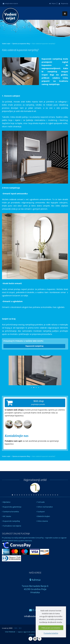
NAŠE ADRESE (35, 573)
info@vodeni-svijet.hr (10, 3)
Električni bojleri (43, 516)
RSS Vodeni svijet (39, 639)
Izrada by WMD (7, 628)
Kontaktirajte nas (17, 436)
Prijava (53, 3)
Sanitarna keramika (10, 512)
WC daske (7, 516)
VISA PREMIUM (10, 632)
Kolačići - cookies (35, 635)
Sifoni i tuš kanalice (45, 507)
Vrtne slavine (42, 521)
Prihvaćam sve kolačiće (51, 628)
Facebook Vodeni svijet (31, 639)
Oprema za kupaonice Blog (21, 44)
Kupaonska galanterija (12, 507)
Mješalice (6, 502)
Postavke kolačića (51, 633)
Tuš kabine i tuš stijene (12, 526)
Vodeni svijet (6, 44)
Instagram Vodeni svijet (35, 639)
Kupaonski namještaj (34, 346)
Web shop (26, 403)
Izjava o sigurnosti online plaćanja (30, 632)
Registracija (63, 3)
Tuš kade (40, 502)
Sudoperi (41, 512)
